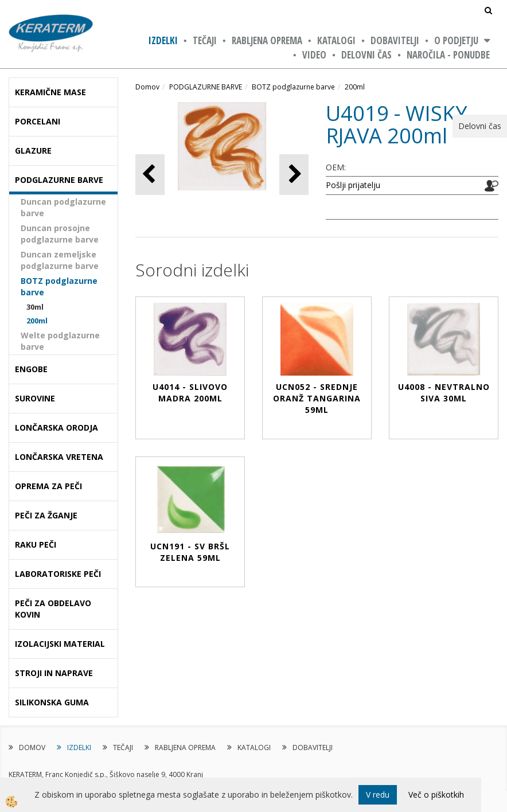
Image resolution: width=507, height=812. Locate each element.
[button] (294, 175)
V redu (378, 795)
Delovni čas (366, 55)
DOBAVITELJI (395, 40)
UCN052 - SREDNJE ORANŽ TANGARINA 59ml (317, 398)
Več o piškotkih (436, 795)
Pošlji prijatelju (353, 185)
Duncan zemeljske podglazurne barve (60, 260)
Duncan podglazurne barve (63, 207)
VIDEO (314, 55)
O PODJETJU (456, 40)
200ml (37, 321)
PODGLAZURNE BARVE (206, 87)
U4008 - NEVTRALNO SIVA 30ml (444, 393)
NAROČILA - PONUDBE (448, 55)
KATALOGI (336, 40)
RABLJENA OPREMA (267, 40)
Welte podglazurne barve (60, 341)
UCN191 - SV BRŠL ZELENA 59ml (190, 552)
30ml (35, 307)
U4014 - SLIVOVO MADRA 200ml (190, 393)
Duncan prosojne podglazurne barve (60, 234)
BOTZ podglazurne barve (59, 286)
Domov (147, 87)
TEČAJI (205, 40)
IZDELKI (163, 40)
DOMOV (32, 747)
